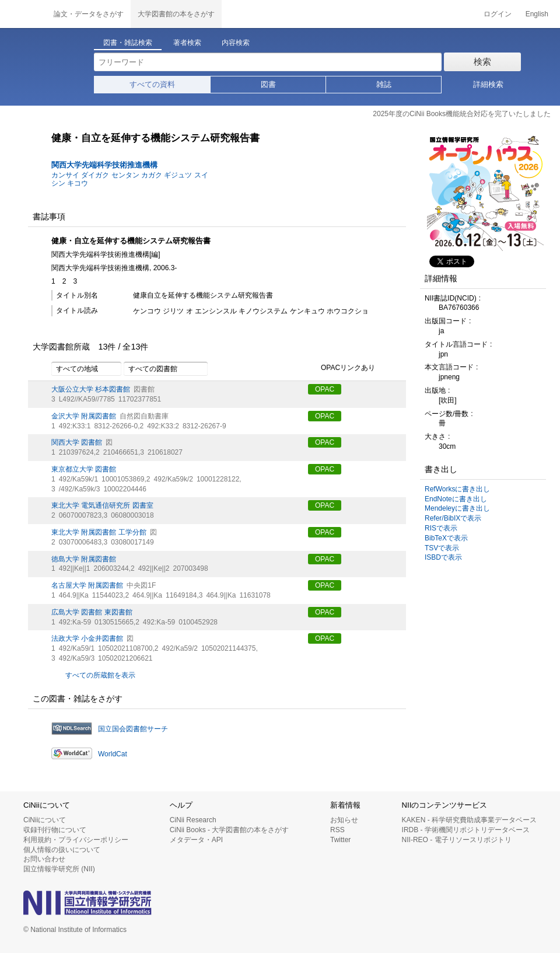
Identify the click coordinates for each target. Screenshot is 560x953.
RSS (337, 830)
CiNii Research (193, 820)
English (537, 14)
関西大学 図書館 (77, 442)
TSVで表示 (442, 548)
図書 (268, 84)
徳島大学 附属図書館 (84, 559)
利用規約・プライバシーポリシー (76, 840)
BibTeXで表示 (446, 538)
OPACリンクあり (342, 368)
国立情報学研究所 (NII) (59, 869)
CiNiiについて (45, 820)
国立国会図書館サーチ (133, 729)
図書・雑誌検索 (128, 43)
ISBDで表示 (443, 557)
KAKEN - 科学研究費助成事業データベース (469, 820)
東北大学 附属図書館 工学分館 (99, 532)
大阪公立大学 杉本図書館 (91, 389)
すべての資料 (152, 84)
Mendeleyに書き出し (457, 508)
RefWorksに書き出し (457, 489)
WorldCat (113, 754)
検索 (482, 62)
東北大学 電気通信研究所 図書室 (102, 505)
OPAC (325, 389)
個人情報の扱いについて (62, 850)
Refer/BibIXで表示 (453, 518)
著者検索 (187, 43)
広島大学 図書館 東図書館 (92, 612)
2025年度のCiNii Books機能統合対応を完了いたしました (462, 114)
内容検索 (236, 43)
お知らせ (344, 820)
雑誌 (384, 84)
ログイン (498, 14)
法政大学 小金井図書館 (87, 638)
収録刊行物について (55, 830)
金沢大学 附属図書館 (84, 416)
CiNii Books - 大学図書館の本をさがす (230, 830)
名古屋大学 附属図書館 (87, 585)
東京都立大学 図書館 (84, 469)
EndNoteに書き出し (456, 499)
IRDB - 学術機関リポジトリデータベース (466, 830)
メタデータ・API (196, 840)
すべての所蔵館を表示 (100, 675)
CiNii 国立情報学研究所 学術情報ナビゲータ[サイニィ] (23, 14)
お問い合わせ (44, 859)
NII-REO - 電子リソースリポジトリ (457, 840)
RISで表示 (441, 528)
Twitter (340, 840)
